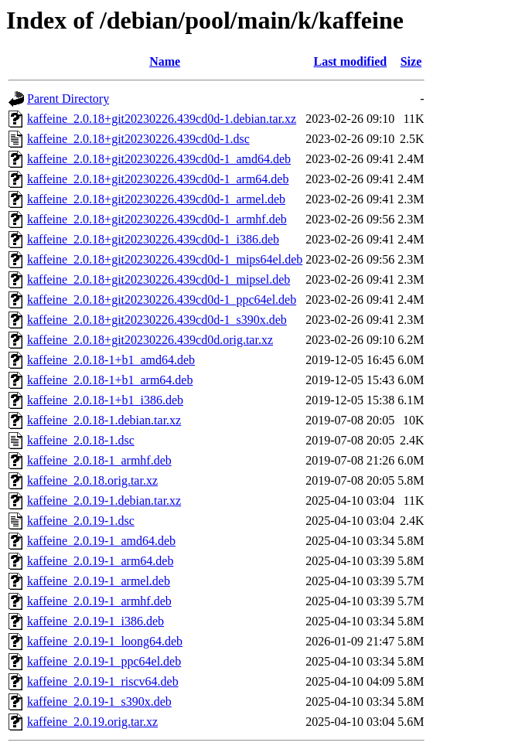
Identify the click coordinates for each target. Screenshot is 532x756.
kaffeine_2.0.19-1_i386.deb (95, 621)
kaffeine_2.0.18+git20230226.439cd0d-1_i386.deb (153, 239)
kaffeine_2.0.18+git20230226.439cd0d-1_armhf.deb (157, 219)
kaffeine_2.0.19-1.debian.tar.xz (104, 501)
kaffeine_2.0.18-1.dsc (81, 440)
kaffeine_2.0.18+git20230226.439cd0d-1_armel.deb (156, 199)
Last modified (350, 61)
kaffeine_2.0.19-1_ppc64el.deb (104, 661)
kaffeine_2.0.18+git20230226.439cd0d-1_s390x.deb (157, 320)
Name (165, 61)
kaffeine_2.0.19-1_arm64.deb (100, 561)
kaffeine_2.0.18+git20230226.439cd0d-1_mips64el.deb (165, 259)
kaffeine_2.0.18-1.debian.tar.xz (104, 420)
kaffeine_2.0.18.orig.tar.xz (92, 480)
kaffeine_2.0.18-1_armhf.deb (99, 460)
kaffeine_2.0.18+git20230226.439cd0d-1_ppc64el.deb (162, 300)
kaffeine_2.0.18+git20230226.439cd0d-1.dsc (138, 139)
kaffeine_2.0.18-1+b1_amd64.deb (111, 360)
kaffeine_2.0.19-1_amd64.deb (101, 541)
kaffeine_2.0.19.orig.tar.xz (92, 722)
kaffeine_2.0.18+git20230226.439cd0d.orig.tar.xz (150, 340)
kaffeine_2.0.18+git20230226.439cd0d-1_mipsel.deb (159, 279)
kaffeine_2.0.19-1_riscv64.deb (103, 681)
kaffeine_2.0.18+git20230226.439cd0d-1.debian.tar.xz (162, 119)
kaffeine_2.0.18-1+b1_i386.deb (105, 400)
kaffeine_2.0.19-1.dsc (81, 521)
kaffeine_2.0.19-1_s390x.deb (99, 702)
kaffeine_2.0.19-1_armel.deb (99, 581)
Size (411, 61)
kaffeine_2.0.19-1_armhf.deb (99, 601)
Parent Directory (68, 99)
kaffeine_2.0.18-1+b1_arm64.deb (110, 380)
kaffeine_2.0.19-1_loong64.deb (105, 641)
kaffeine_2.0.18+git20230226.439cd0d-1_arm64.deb (158, 179)
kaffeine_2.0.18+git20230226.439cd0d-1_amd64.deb (159, 159)
